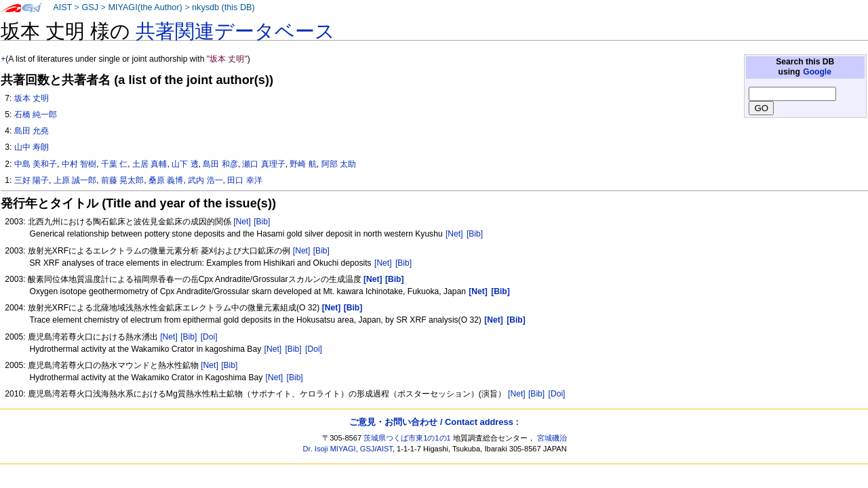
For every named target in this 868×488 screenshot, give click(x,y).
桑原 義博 (166, 180)
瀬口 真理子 (263, 164)
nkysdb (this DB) (223, 7)
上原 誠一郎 (75, 180)
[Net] (242, 222)
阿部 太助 (339, 164)
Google (817, 72)
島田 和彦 (220, 164)
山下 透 (185, 164)
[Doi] (209, 337)
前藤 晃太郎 (122, 180)
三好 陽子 (32, 180)
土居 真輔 (150, 164)
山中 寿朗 (32, 147)
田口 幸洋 (244, 180)
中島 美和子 (36, 164)
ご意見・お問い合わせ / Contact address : (434, 422)
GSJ (90, 7)
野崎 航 (303, 164)
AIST (62, 7)
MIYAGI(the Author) (145, 7)
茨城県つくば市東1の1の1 (407, 438)
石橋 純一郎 (36, 115)
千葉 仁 (114, 164)
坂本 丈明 (32, 98)
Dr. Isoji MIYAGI (330, 449)
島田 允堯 (32, 131)
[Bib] (262, 222)
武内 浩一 (205, 180)
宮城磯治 (552, 438)
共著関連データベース (235, 31)
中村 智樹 (79, 164)
